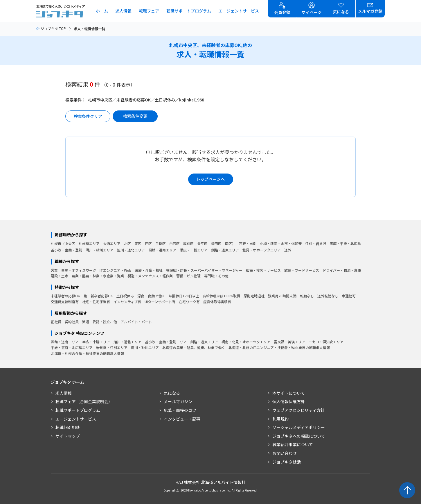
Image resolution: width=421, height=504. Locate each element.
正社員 (56, 322)
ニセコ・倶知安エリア (326, 342)
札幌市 (56, 243)
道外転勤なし (328, 296)
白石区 (174, 243)
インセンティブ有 (127, 302)
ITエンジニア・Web (115, 270)
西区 (148, 243)
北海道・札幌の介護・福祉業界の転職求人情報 (87, 353)
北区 (127, 243)
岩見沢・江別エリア (112, 347)
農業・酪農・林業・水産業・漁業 (98, 276)
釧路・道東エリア (225, 250)
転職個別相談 (68, 427)
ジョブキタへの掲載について (299, 436)
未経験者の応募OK (65, 296)
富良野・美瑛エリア (289, 342)
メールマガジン (178, 401)
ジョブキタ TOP (51, 28)
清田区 (216, 243)
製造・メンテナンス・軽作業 (150, 276)
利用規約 (280, 419)
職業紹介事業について (293, 444)
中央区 (70, 243)
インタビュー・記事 (182, 419)
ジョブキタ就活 (287, 462)
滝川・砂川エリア (100, 250)
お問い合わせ (285, 453)
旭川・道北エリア (131, 250)
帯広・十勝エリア (194, 250)
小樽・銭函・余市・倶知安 (281, 243)
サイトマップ (68, 436)
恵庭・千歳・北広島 (345, 243)
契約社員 (72, 322)
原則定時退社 (254, 296)
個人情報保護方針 (289, 401)
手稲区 (161, 243)
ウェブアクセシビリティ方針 (298, 410)
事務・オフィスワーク (79, 270)
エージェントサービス (239, 11)
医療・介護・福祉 (149, 270)
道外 (288, 250)
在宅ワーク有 (189, 302)
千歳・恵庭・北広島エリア (72, 347)
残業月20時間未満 (282, 296)
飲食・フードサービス (302, 270)
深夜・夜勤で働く (151, 296)
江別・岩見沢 (316, 243)
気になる (172, 393)
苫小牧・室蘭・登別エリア (166, 342)
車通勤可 (349, 296)
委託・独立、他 (105, 322)
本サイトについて (289, 393)
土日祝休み (125, 296)
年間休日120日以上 (184, 296)
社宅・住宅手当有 (96, 302)
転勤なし (307, 296)
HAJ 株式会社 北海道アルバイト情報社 (210, 482)
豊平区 (202, 243)
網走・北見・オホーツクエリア (246, 342)
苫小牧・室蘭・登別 (66, 250)
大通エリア (112, 243)
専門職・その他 (216, 276)
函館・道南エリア (162, 250)
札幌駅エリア (89, 243)
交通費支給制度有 (65, 302)
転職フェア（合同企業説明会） (84, 401)
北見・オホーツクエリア (262, 250)
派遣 (86, 322)
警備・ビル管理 (188, 276)
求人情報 (123, 11)
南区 (229, 243)
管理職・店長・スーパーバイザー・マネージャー (204, 270)
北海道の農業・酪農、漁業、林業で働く (194, 347)
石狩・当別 (248, 243)
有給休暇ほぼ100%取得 (221, 296)
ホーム (102, 11)
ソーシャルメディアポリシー (299, 427)
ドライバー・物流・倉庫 (342, 270)
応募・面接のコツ (180, 410)
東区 (138, 243)
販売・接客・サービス (263, 270)
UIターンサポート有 (160, 302)
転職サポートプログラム (189, 11)
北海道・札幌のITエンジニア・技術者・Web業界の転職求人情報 (279, 347)
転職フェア (149, 11)
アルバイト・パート (136, 322)
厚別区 (188, 243)
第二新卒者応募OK (98, 296)
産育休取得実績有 (217, 302)
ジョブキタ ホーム (68, 382)
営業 (54, 270)
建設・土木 (60, 276)
